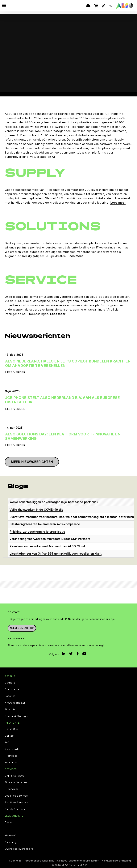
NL (111, 6)
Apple (8, 822)
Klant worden (13, 749)
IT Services (12, 789)
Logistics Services (16, 796)
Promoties (11, 756)
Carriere (10, 683)
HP (6, 829)
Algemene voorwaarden (84, 861)
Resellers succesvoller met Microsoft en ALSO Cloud (47, 546)
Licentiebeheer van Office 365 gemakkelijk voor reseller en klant (56, 554)
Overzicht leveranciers (19, 849)
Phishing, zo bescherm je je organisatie (37, 532)
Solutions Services (16, 802)
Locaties (10, 696)
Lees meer (118, 203)
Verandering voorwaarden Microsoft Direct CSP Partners (50, 539)
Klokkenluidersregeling (116, 861)
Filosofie (10, 709)
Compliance (12, 689)
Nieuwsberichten (15, 703)
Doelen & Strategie (17, 716)
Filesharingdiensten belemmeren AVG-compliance (45, 524)
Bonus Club (12, 729)
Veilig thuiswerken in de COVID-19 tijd (36, 510)
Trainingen (11, 763)
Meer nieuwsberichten (32, 462)
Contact (10, 736)
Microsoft (11, 836)
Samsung (10, 842)
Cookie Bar (16, 861)
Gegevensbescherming (40, 861)
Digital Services (15, 776)
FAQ (7, 743)
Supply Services (15, 809)
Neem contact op (22, 628)
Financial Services (16, 782)
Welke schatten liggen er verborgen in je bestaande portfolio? (54, 502)
